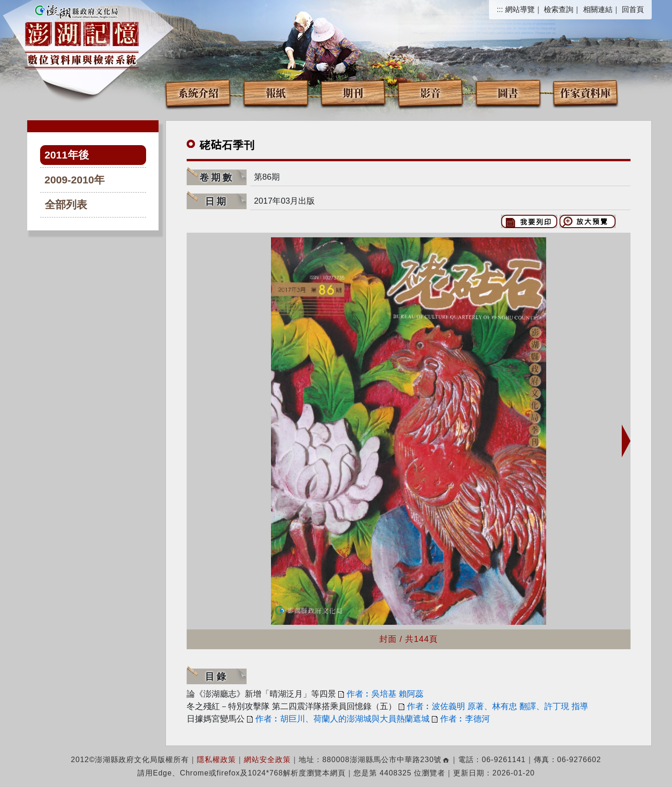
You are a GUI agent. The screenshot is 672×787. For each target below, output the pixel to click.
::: (500, 9)
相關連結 (598, 9)
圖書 (508, 92)
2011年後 (67, 155)
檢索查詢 (559, 9)
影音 (430, 92)
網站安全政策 (267, 760)
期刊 (353, 92)
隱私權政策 (216, 760)
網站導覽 (520, 9)
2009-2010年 (75, 180)
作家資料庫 (585, 92)
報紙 (276, 92)
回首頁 (633, 9)
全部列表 (66, 205)
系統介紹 (198, 92)
